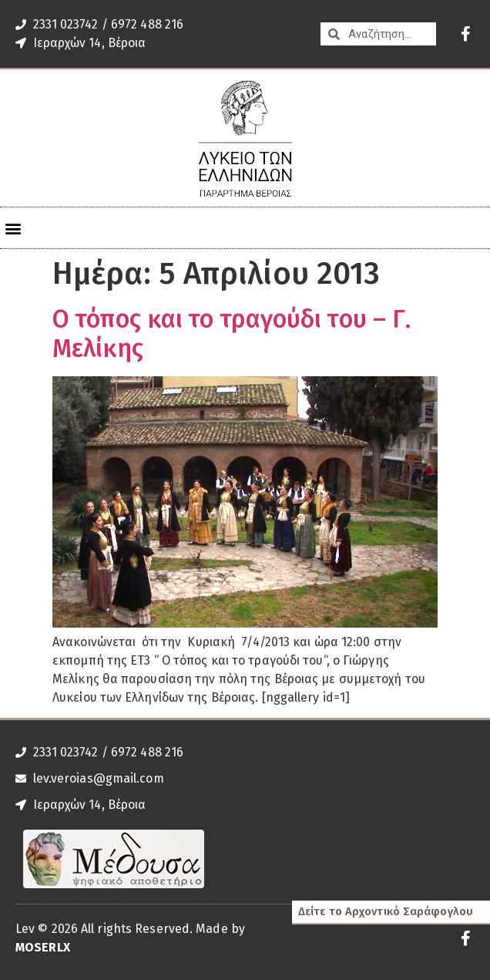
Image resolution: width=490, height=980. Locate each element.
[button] (13, 228)
